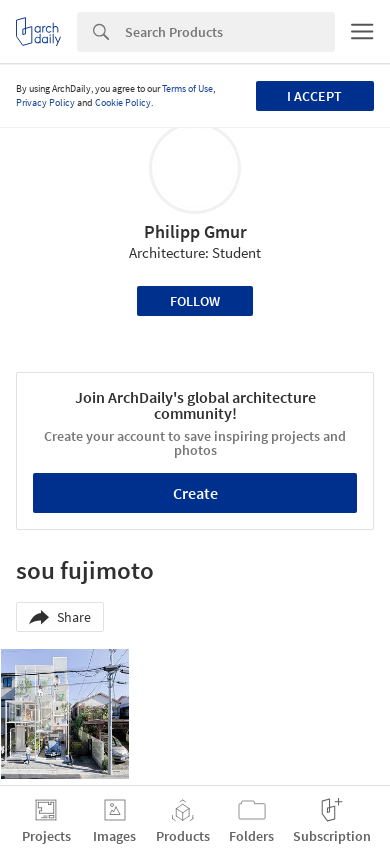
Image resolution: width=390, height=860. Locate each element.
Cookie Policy (123, 102)
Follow (195, 301)
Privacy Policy (45, 102)
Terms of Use (187, 88)
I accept (314, 96)
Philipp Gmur (195, 231)
